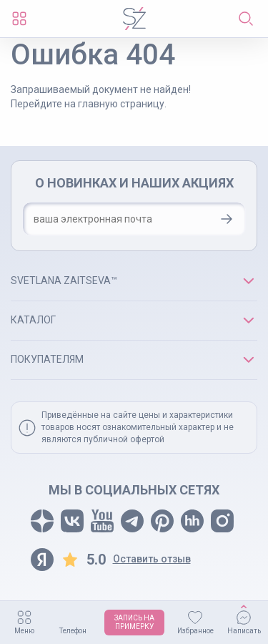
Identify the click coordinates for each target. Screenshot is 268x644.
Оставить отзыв (152, 559)
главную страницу (121, 104)
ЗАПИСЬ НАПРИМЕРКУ (134, 622)
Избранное (195, 631)
